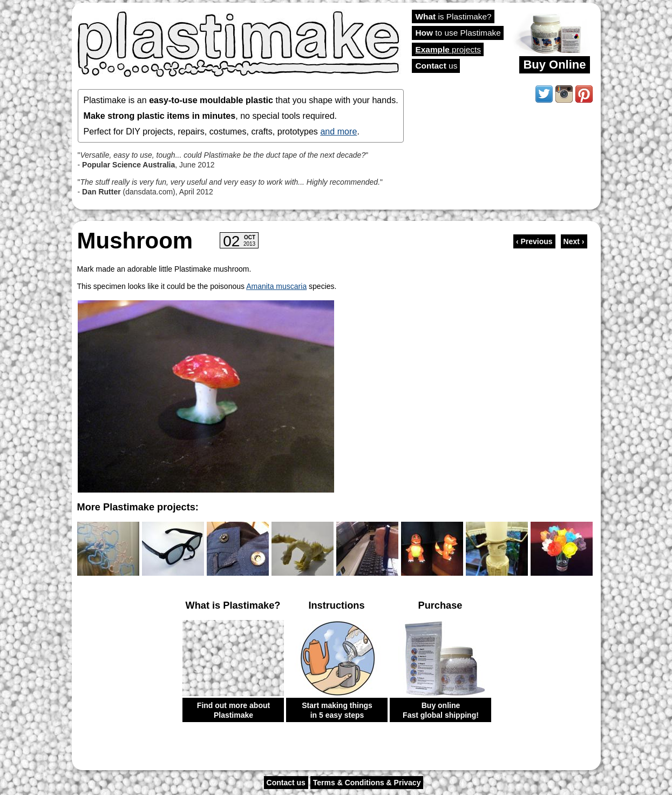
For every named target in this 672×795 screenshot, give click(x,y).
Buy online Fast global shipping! (441, 710)
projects (448, 49)
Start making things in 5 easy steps (337, 710)
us (437, 66)
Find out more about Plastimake (233, 710)
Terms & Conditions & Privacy (367, 783)
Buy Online (554, 65)
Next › (574, 241)
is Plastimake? (454, 16)
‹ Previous (534, 241)
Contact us (286, 783)
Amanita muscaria (276, 286)
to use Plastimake (458, 33)
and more (338, 131)
